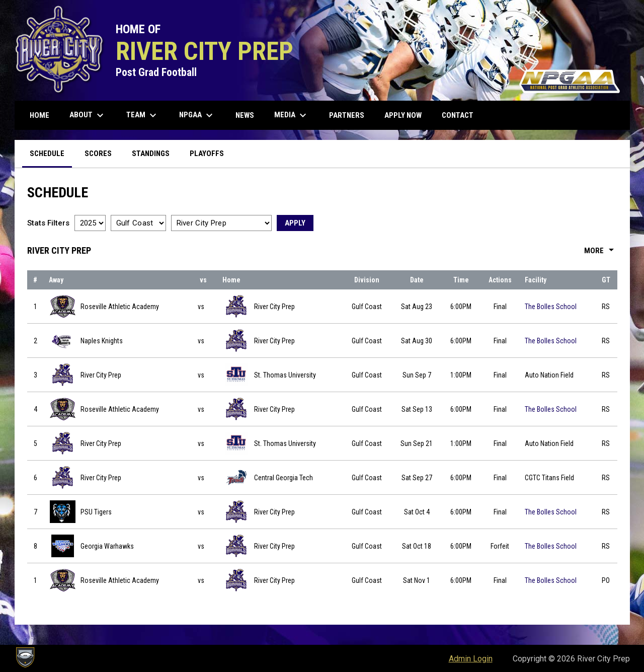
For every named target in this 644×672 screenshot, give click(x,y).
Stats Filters (48, 223)
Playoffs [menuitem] (207, 154)
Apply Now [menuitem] (403, 115)
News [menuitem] (245, 115)
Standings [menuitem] (151, 154)
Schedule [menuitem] (47, 154)
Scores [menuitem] (98, 154)
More (601, 251)
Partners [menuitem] (347, 115)
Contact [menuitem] (458, 115)
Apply (295, 223)
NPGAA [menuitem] (197, 115)
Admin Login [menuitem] (471, 659)
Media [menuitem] (292, 115)
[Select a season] (90, 223)
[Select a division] (138, 223)
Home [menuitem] (39, 115)
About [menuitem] (88, 115)
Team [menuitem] (143, 115)
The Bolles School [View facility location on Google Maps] (551, 307)
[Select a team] (221, 223)
